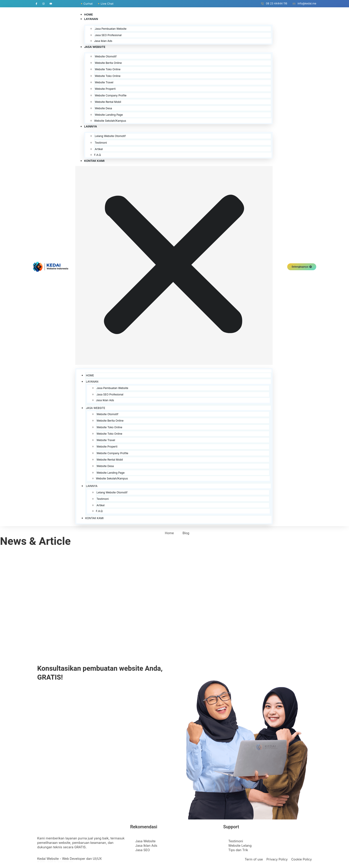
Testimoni (101, 143)
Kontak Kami (94, 161)
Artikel (99, 150)
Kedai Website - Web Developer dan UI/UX (69, 859)
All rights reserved (63, 862)
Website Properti (105, 90)
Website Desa (103, 109)
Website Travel (104, 83)
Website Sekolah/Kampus (110, 121)
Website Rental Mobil (108, 103)
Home (89, 15)
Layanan (91, 20)
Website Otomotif (106, 57)
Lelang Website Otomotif (110, 137)
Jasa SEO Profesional (108, 36)
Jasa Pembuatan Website (111, 29)
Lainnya (91, 127)
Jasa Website (95, 47)
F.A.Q (98, 156)
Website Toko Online (108, 70)
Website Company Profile (111, 96)
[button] (174, 266)
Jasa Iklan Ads (103, 42)
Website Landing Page (109, 116)
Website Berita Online (108, 64)
